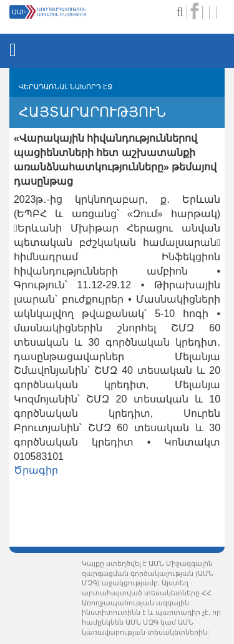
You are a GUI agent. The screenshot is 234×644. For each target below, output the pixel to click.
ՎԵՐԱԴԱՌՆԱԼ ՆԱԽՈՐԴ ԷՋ (66, 87)
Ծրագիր (36, 470)
